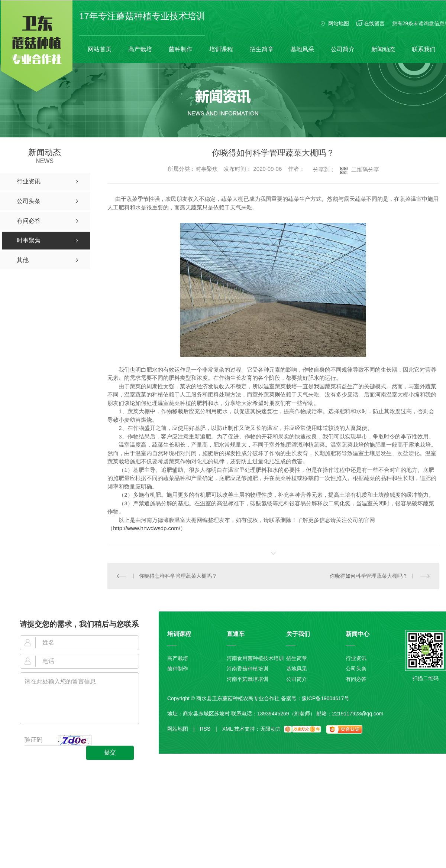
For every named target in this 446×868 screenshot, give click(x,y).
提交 (110, 752)
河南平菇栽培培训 (248, 679)
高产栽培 (140, 49)
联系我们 (424, 49)
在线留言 (374, 23)
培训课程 (221, 49)
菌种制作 (181, 49)
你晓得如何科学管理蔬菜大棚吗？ (369, 576)
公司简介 (343, 49)
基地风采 (302, 49)
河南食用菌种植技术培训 (255, 658)
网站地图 (339, 23)
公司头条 (356, 669)
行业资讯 (356, 658)
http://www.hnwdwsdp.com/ (147, 528)
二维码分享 (365, 169)
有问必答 (356, 679)
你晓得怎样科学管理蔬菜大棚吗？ (178, 576)
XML (227, 729)
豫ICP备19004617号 (326, 698)
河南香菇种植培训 (248, 669)
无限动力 (271, 729)
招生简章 (262, 49)
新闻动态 (383, 49)
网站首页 (100, 49)
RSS (208, 729)
